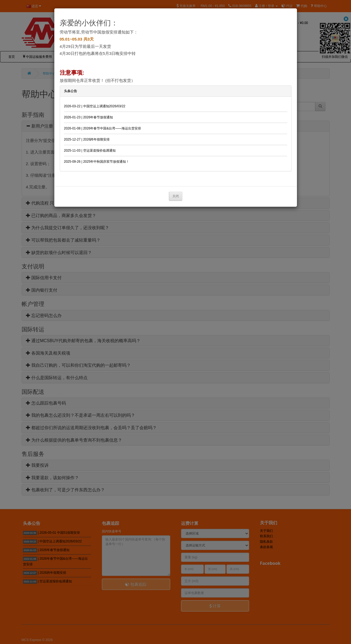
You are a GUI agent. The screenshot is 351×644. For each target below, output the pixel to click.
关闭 (176, 196)
